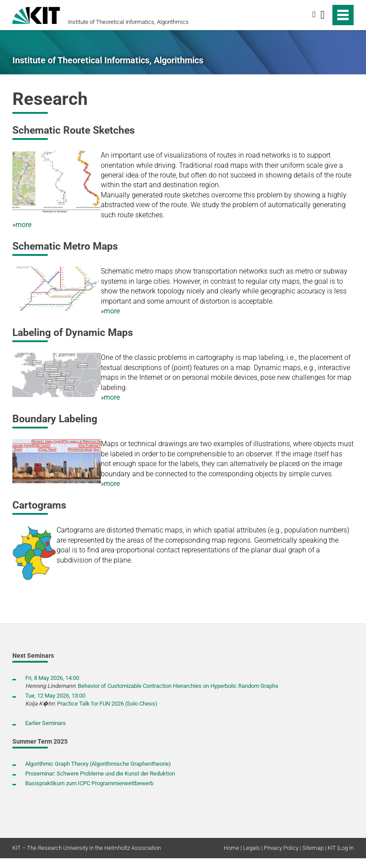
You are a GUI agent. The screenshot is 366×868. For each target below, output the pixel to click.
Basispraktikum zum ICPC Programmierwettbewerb (89, 783)
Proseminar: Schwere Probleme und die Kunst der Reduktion (100, 773)
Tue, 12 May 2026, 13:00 (55, 696)
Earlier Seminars (46, 723)
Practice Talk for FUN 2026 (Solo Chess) (107, 704)
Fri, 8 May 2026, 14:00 (52, 678)
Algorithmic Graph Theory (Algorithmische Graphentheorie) (98, 764)
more (23, 225)
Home (231, 848)
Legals (252, 848)
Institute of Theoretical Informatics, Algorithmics (128, 22)
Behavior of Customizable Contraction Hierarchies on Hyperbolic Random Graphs (178, 686)
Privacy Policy (281, 848)
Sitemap (313, 848)
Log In (346, 848)
